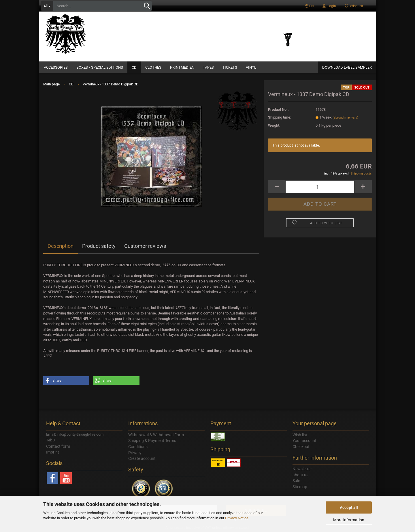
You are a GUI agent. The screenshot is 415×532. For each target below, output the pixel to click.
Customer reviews (145, 247)
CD (134, 67)
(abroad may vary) (345, 118)
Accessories (56, 67)
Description (61, 247)
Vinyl (251, 67)
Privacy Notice (237, 518)
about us (300, 475)
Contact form (58, 447)
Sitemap (300, 487)
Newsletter (302, 469)
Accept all (349, 507)
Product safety (99, 247)
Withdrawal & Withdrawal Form (156, 435)
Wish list (354, 6)
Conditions (138, 447)
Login (329, 6)
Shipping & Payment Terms (152, 441)
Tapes (208, 67)
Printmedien (182, 67)
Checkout (301, 447)
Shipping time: (280, 118)
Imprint (53, 453)
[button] (66, 381)
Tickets (230, 67)
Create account (142, 459)
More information (349, 520)
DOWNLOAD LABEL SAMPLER (347, 67)
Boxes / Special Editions (100, 67)
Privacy (135, 453)
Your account (304, 441)
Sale (296, 481)
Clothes (153, 67)
